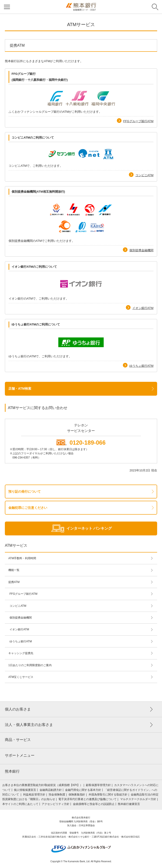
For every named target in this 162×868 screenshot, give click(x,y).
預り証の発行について (25, 492)
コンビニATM (144, 175)
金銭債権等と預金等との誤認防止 (94, 804)
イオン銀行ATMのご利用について (34, 267)
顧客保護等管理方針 (98, 785)
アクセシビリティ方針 (56, 804)
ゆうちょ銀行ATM (141, 366)
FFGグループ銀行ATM (138, 121)
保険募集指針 (77, 795)
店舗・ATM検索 (20, 388)
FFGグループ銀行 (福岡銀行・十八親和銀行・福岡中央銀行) (40, 77)
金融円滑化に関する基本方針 (83, 790)
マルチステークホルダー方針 (138, 799)
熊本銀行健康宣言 (129, 804)
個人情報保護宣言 (25, 790)
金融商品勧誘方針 (51, 790)
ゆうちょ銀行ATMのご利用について (36, 324)
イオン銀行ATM (143, 308)
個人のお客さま (18, 709)
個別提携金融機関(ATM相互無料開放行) (38, 192)
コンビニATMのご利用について (33, 138)
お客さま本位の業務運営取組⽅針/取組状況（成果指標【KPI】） (42, 785)
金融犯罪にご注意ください (28, 508)
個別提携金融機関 (141, 250)
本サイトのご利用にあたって (20, 804)
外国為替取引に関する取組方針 (108, 795)
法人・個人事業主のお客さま (29, 725)
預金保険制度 (57, 795)
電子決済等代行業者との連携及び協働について (87, 799)
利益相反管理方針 (34, 795)
